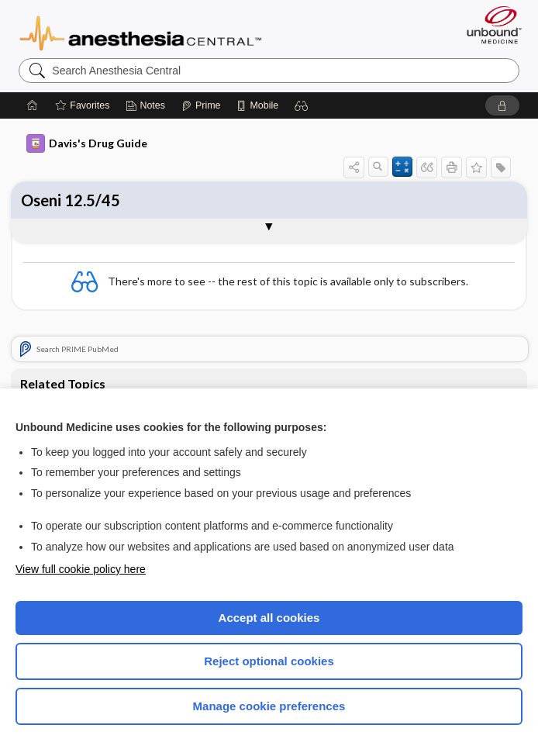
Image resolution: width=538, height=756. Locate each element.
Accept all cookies (269, 618)
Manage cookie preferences (269, 706)
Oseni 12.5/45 (71, 200)
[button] (302, 105)
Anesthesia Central (141, 32)
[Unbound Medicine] (489, 25)
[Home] (33, 105)
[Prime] (201, 105)
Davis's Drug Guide (87, 143)
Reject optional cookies (269, 661)
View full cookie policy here (81, 569)
